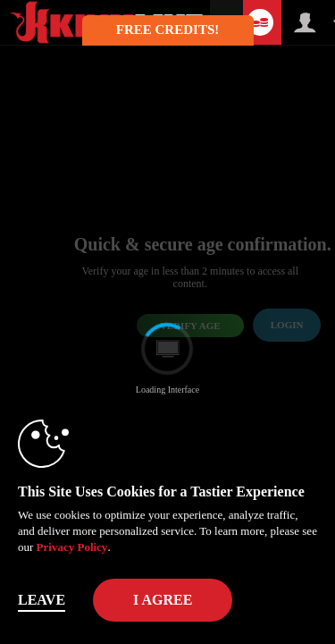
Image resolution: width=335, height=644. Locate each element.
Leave (42, 600)
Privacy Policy (72, 547)
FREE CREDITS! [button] (167, 30)
